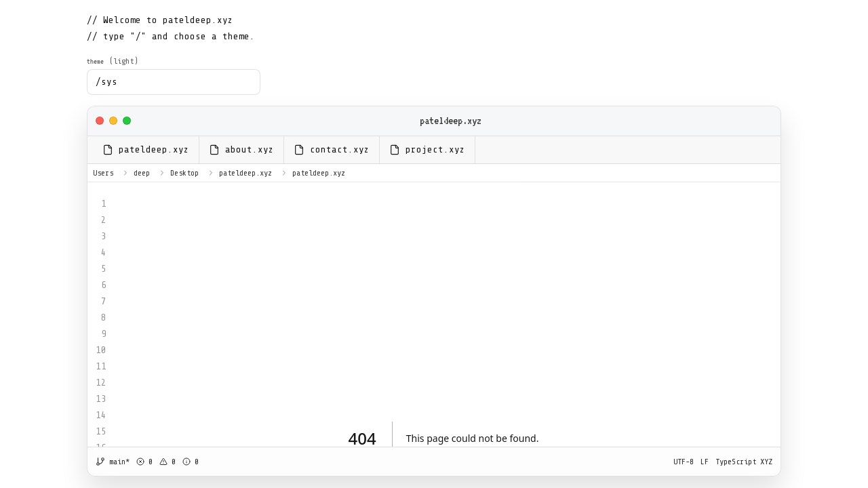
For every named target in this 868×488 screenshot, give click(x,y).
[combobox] (174, 82)
